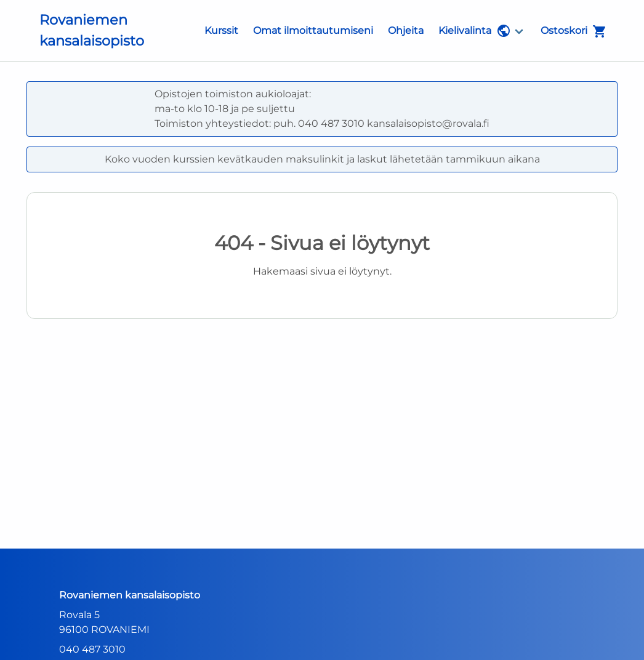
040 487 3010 (92, 649)
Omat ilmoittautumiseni (313, 30)
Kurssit (221, 30)
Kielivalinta (475, 31)
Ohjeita (406, 30)
